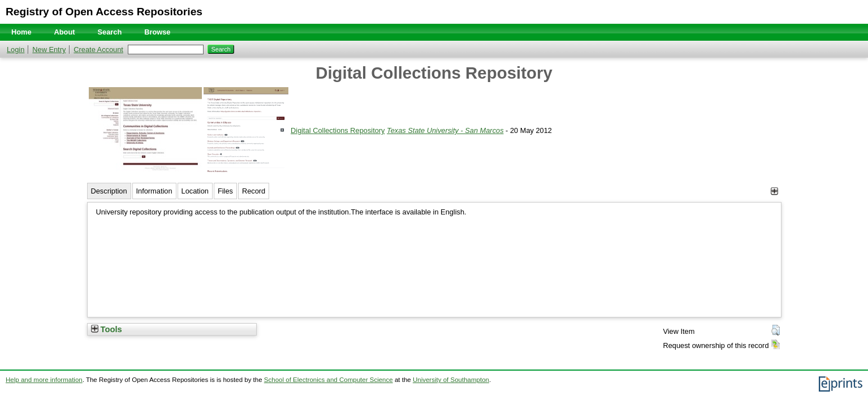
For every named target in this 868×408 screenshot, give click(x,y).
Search (110, 32)
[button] (776, 330)
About (65, 32)
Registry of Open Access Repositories (104, 12)
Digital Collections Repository (338, 130)
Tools (107, 329)
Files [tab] (225, 191)
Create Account (98, 50)
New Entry (49, 50)
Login (16, 50)
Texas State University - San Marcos (445, 130)
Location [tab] (195, 191)
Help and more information (44, 380)
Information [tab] (154, 191)
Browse (157, 32)
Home (21, 32)
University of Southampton (451, 380)
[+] (774, 191)
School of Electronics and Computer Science (329, 380)
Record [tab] (254, 191)
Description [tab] (109, 191)
